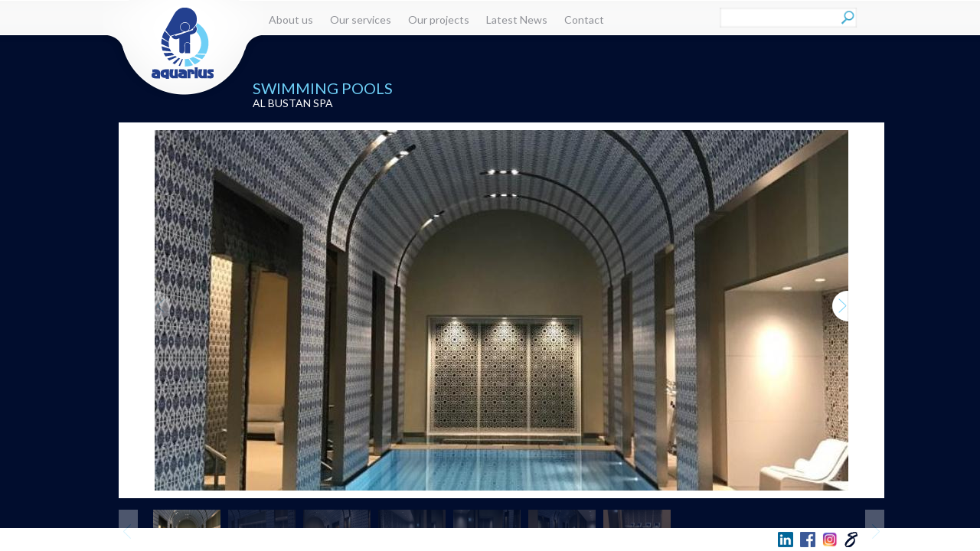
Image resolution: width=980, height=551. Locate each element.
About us (291, 20)
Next (841, 291)
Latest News (517, 20)
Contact (584, 20)
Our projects (439, 20)
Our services (361, 20)
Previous (163, 291)
